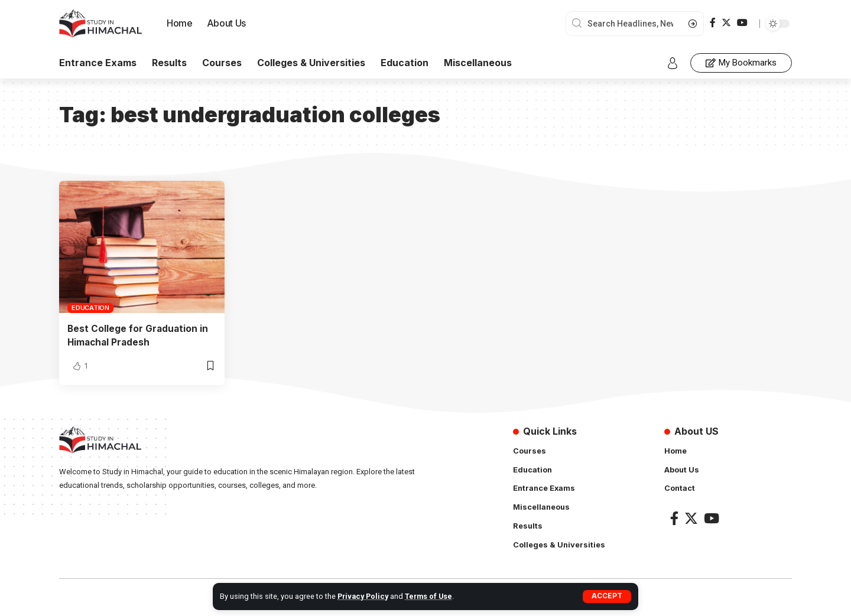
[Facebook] (713, 23)
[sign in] (673, 63)
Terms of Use (431, 596)
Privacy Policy (364, 596)
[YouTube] (742, 23)
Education (90, 308)
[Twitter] (726, 23)
